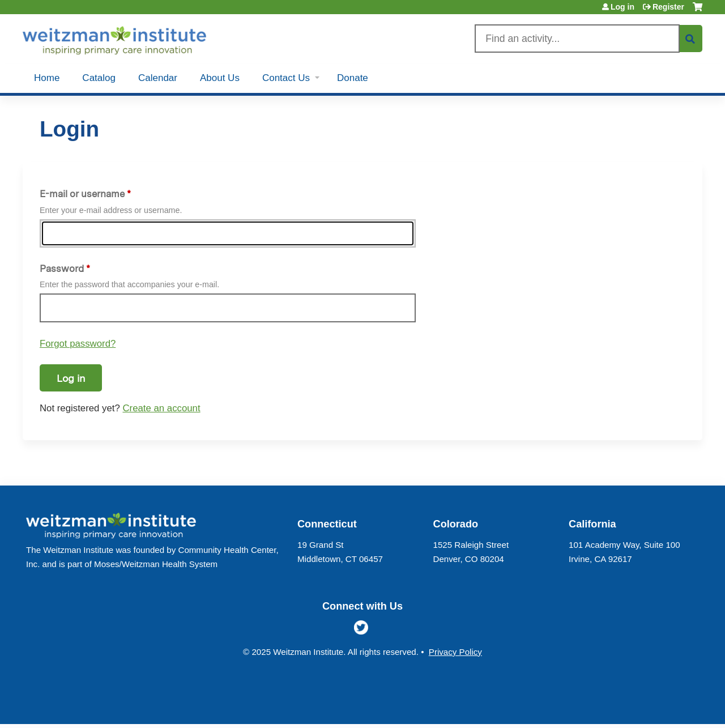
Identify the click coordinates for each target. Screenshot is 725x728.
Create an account (161, 408)
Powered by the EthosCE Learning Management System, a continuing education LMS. (662, 706)
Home (47, 78)
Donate (353, 78)
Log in (622, 7)
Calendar (158, 78)
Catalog (99, 78)
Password (62, 269)
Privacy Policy (455, 652)
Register (668, 7)
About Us (220, 78)
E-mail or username (82, 194)
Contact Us (286, 78)
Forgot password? (78, 344)
